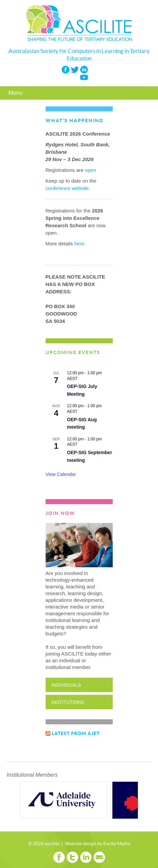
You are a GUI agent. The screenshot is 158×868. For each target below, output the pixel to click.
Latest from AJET (76, 734)
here (79, 244)
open (90, 170)
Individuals (66, 685)
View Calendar (61, 474)
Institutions (68, 702)
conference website (67, 188)
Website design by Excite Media (97, 844)
